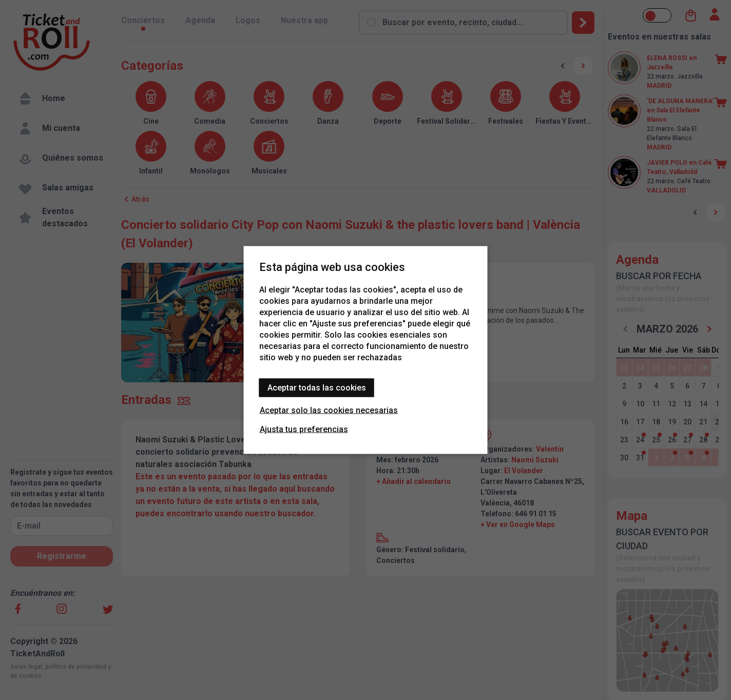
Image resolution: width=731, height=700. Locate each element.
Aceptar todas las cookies (317, 388)
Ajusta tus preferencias (304, 429)
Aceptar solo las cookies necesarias (329, 410)
